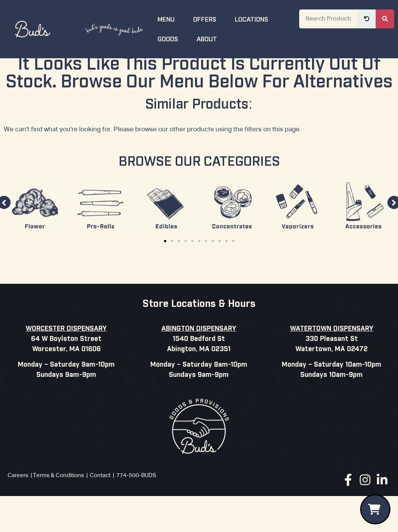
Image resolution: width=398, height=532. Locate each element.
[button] (165, 261)
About (211, 38)
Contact (100, 496)
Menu (171, 19)
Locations (256, 19)
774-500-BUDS (136, 496)
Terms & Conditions (59, 496)
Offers (209, 19)
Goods (172, 38)
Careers (18, 496)
